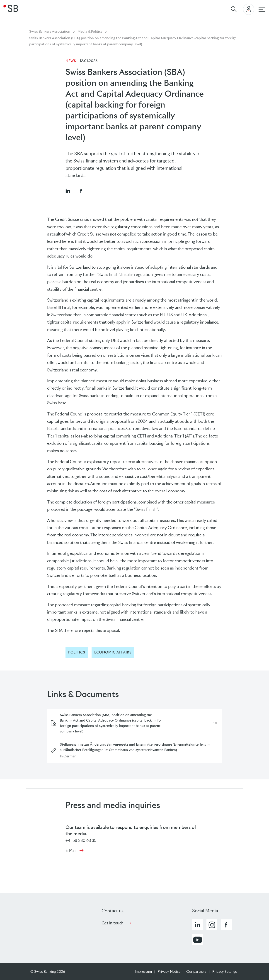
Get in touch (113, 923)
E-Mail (71, 850)
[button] (68, 191)
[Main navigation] (262, 9)
